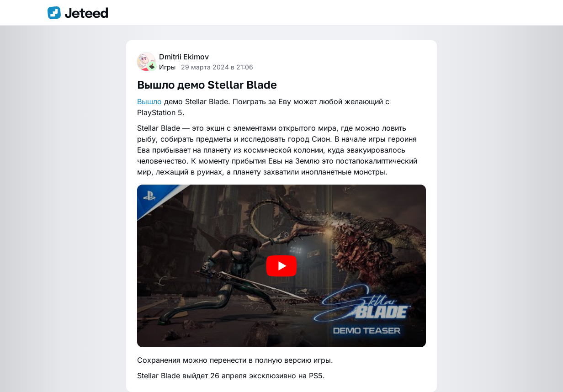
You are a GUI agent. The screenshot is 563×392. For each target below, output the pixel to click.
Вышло (149, 101)
